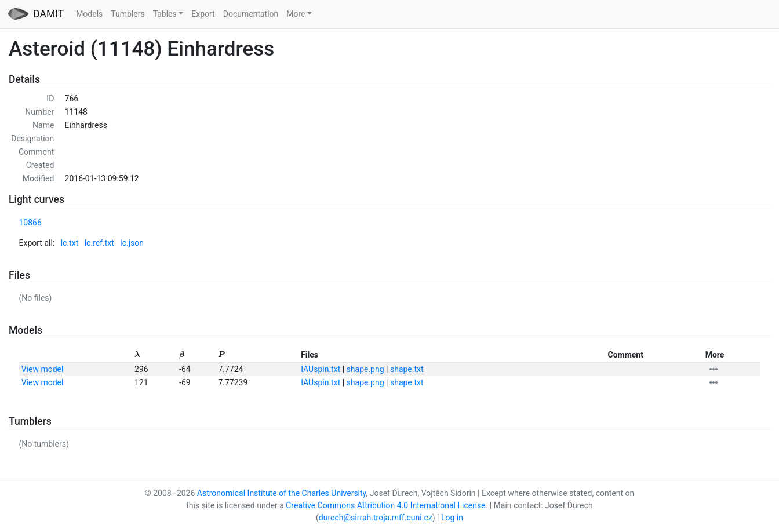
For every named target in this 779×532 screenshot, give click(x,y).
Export (203, 14)
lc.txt (70, 243)
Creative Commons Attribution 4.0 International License (385, 505)
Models (89, 14)
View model (43, 369)
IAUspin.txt (321, 369)
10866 (30, 223)
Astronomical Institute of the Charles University (282, 493)
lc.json (132, 243)
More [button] (296, 14)
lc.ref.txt (99, 243)
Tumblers (128, 14)
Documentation (251, 14)
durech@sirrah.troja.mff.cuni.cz (376, 518)
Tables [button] (165, 14)
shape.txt (407, 369)
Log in (452, 518)
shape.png (365, 369)
